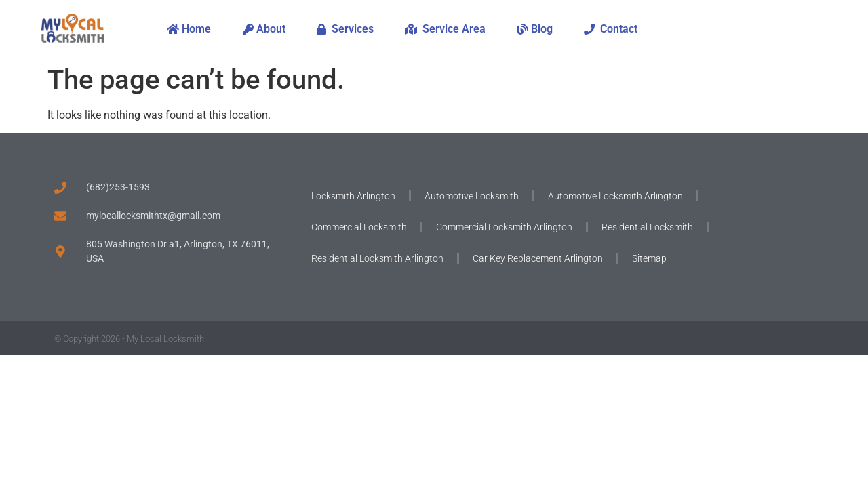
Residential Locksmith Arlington (377, 258)
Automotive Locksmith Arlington (615, 196)
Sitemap (649, 258)
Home (189, 29)
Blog (535, 29)
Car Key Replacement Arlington (538, 258)
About (264, 29)
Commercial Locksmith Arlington (504, 227)
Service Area (445, 29)
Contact (611, 29)
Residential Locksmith (647, 227)
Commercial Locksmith (359, 227)
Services (345, 29)
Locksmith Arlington (353, 196)
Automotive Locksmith (472, 196)
